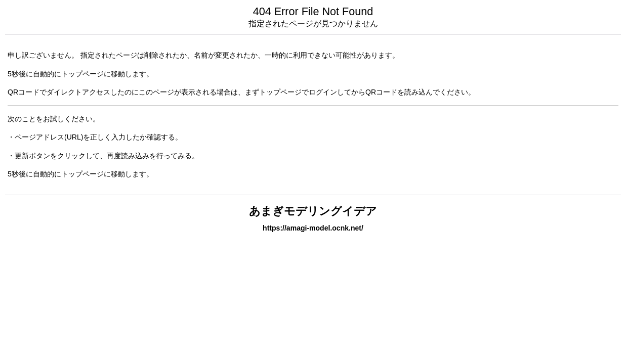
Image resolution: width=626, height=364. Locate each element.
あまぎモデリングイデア (313, 211)
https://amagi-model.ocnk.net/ (313, 228)
